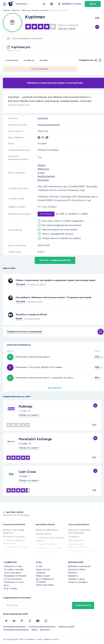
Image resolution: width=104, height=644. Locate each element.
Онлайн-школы (44, 534)
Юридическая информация (15, 627)
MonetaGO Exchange (35, 439)
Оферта (34, 630)
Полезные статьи (14, 582)
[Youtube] (38, 621)
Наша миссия (43, 570)
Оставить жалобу (14, 570)
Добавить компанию (79, 567)
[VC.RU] (46, 621)
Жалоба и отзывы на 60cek (31, 315)
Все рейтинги (55, 388)
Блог (7, 586)
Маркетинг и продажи (50, 548)
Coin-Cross (27, 472)
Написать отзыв (13, 567)
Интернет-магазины (14, 537)
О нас (39, 567)
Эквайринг (74, 537)
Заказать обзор (77, 570)
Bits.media (43, 180)
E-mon (41, 173)
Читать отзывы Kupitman (55, 260)
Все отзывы (11, 589)
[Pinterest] (22, 621)
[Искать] (38, 4)
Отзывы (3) (29, 61)
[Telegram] (6, 621)
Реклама (73, 573)
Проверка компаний (15, 576)
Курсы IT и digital (48, 544)
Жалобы (44, 61)
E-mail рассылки (13, 579)
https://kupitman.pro (49, 125)
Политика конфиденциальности (42, 627)
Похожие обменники (40, 69)
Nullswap (26, 407)
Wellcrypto (43, 169)
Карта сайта (45, 630)
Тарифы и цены (76, 579)
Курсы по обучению (47, 530)
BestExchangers (46, 177)
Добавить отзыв (71, 4)
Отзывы (23, 444)
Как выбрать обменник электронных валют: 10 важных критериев (54, 298)
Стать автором (13, 573)
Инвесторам (43, 576)
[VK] (14, 621)
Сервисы (41, 573)
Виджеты (73, 576)
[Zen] (30, 621)
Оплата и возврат (78, 582)
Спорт (9, 554)
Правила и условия (66, 627)
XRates (41, 165)
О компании (12, 61)
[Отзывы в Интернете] (12, 4)
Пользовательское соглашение (16, 630)
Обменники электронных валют (33, 357)
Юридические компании (82, 551)
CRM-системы (76, 541)
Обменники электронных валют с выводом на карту (44, 378)
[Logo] (12, 22)
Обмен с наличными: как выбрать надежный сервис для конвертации (56, 280)
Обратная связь (45, 585)
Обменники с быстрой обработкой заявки (39, 367)
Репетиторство (47, 552)
